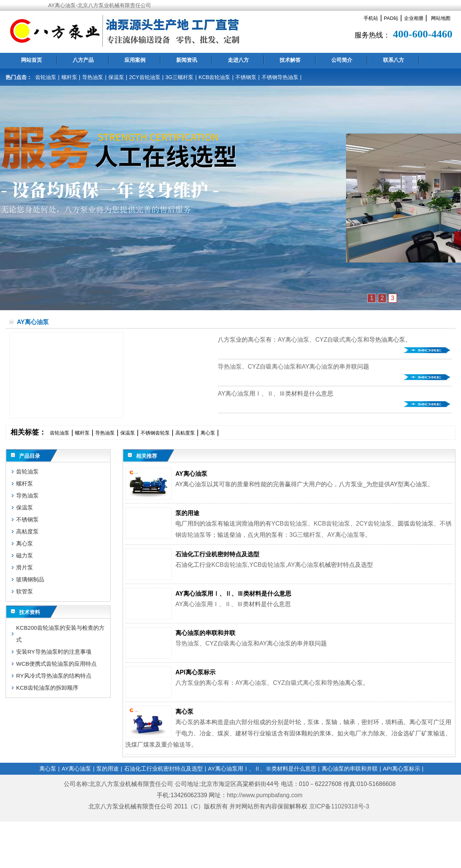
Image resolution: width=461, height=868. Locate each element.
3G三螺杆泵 (179, 77)
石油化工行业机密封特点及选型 (217, 554)
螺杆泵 (69, 77)
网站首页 (31, 60)
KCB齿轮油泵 (215, 77)
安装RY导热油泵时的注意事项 (54, 652)
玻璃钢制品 (30, 579)
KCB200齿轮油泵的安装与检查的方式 (60, 634)
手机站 (371, 18)
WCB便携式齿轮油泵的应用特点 (56, 664)
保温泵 (116, 77)
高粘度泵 (185, 433)
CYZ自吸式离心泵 (339, 340)
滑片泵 (25, 567)
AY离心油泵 (293, 340)
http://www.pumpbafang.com (265, 795)
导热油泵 (93, 77)
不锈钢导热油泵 (280, 77)
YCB (278, 524)
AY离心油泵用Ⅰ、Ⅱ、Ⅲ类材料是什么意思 (233, 594)
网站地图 (441, 18)
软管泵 (25, 591)
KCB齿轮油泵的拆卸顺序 (47, 688)
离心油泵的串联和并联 (205, 633)
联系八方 (394, 60)
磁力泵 (25, 555)
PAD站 (391, 18)
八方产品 (83, 60)
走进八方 (238, 60)
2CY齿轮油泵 (144, 77)
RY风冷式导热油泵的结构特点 (54, 676)
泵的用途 (187, 513)
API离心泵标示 (195, 672)
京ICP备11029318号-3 (340, 806)
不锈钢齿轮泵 (155, 433)
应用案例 (135, 60)
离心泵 (257, 340)
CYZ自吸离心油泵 (272, 367)
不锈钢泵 (246, 77)
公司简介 (342, 60)
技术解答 (290, 60)
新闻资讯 (187, 60)
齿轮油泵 (46, 77)
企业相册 (414, 18)
